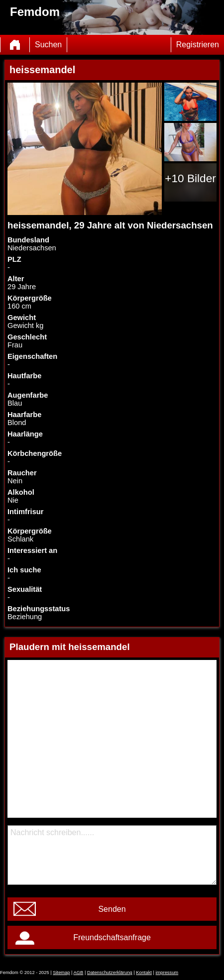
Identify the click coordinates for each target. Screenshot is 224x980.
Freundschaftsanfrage (112, 937)
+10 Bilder (190, 178)
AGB (79, 973)
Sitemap (61, 973)
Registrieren (198, 45)
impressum (167, 973)
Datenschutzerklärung (110, 973)
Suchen (48, 45)
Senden (112, 909)
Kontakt (144, 973)
